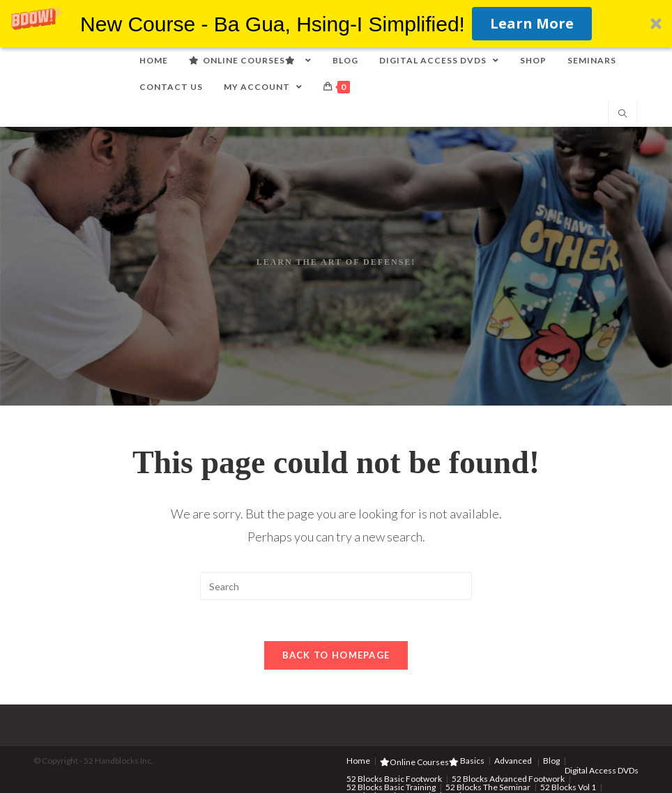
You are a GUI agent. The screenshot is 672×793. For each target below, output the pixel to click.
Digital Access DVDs (602, 771)
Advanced (513, 761)
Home (358, 761)
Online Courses (419, 763)
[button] (336, 24)
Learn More (532, 23)
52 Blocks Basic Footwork (394, 779)
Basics (472, 761)
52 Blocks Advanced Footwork (508, 779)
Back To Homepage (336, 656)
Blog (551, 761)
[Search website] (623, 114)
